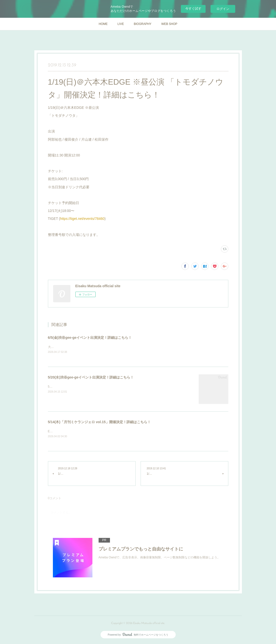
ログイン (223, 9)
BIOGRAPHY (142, 24)
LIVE (121, 24)
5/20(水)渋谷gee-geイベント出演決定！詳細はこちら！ (91, 378)
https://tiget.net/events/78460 (82, 219)
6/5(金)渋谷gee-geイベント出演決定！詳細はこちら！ (90, 338)
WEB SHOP (169, 24)
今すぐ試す (193, 9)
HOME (103, 24)
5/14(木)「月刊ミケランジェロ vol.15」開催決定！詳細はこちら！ (99, 422)
